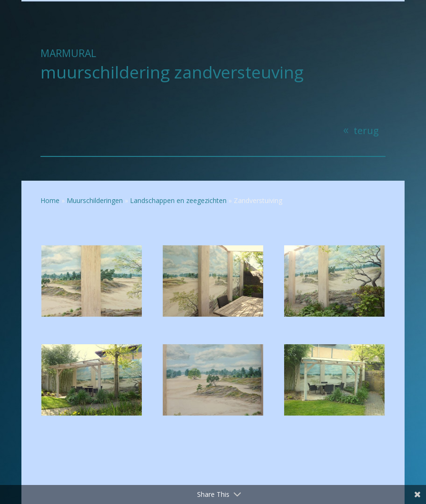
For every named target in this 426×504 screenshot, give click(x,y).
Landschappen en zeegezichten (178, 200)
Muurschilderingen (95, 200)
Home (50, 200)
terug (366, 131)
